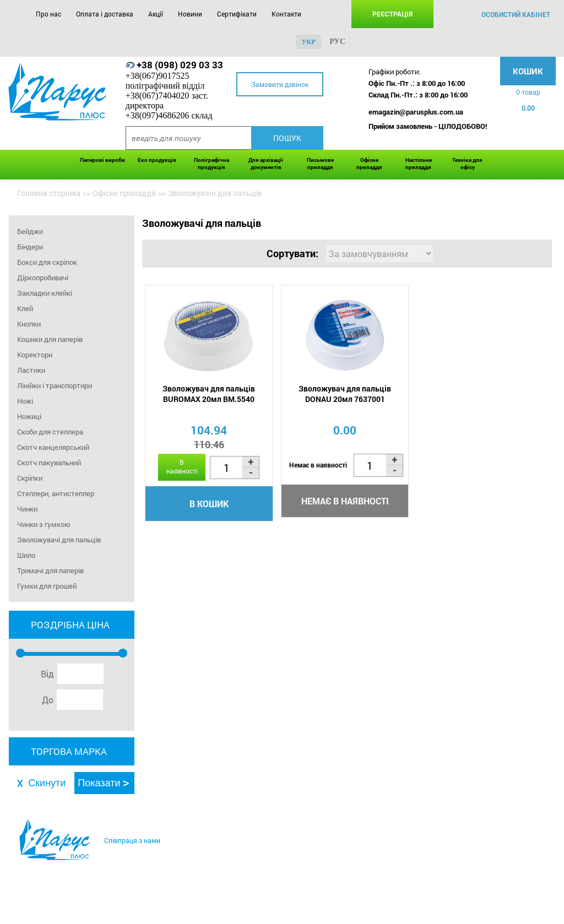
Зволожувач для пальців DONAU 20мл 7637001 (345, 394)
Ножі (25, 401)
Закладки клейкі (45, 293)
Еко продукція (157, 160)
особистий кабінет (516, 14)
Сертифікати (237, 14)
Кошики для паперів (50, 339)
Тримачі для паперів (50, 570)
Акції (156, 14)
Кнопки (29, 324)
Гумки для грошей (47, 586)
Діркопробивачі (43, 278)
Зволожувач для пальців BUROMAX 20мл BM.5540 (209, 394)
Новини (190, 14)
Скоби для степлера (50, 432)
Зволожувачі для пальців (59, 540)
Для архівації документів (266, 164)
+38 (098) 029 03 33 (180, 65)
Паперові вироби (102, 160)
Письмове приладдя (320, 164)
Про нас (48, 14)
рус (337, 42)
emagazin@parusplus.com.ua (416, 112)
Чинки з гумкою (44, 524)
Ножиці (29, 416)
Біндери (30, 247)
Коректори (35, 355)
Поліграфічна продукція (211, 164)
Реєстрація (392, 14)
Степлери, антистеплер (56, 493)
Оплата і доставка (105, 14)
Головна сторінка (49, 193)
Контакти (286, 14)
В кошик (209, 504)
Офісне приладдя (369, 164)
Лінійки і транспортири (55, 385)
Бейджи (30, 231)
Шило (26, 555)
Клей (25, 308)
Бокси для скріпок (47, 262)
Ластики (31, 370)
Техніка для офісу (467, 164)
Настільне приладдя (419, 164)
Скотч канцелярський (53, 447)
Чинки (27, 509)
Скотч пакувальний (49, 463)
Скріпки (30, 478)
